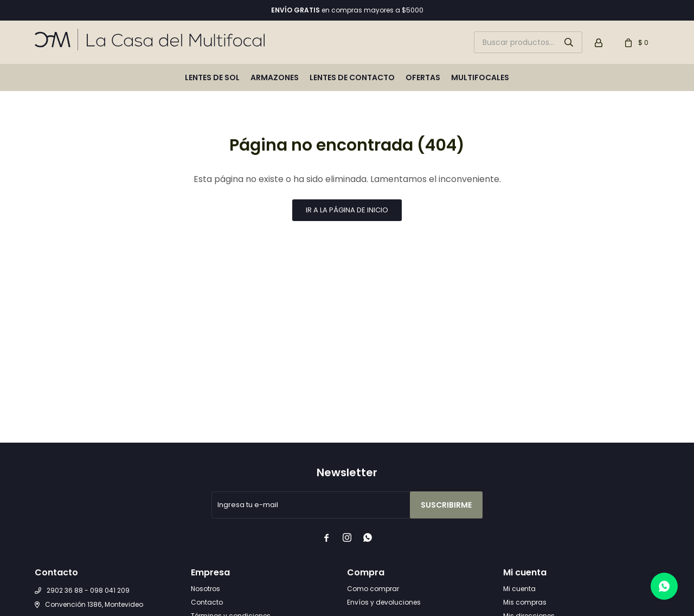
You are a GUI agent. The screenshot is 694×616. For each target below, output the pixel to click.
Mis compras (525, 602)
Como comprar (373, 589)
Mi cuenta (519, 589)
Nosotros (205, 589)
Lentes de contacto (352, 77)
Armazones (275, 77)
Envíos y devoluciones (384, 602)
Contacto (207, 602)
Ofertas (423, 77)
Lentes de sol (212, 77)
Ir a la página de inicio (347, 210)
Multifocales (480, 77)
